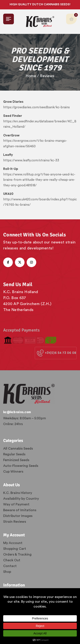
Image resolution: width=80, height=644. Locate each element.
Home (31, 76)
